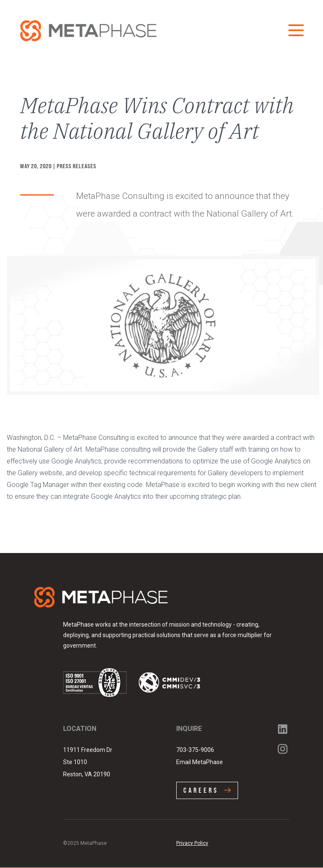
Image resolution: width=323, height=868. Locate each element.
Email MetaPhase (200, 762)
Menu (299, 26)
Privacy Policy (192, 843)
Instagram (283, 749)
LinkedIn (283, 729)
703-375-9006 (195, 750)
